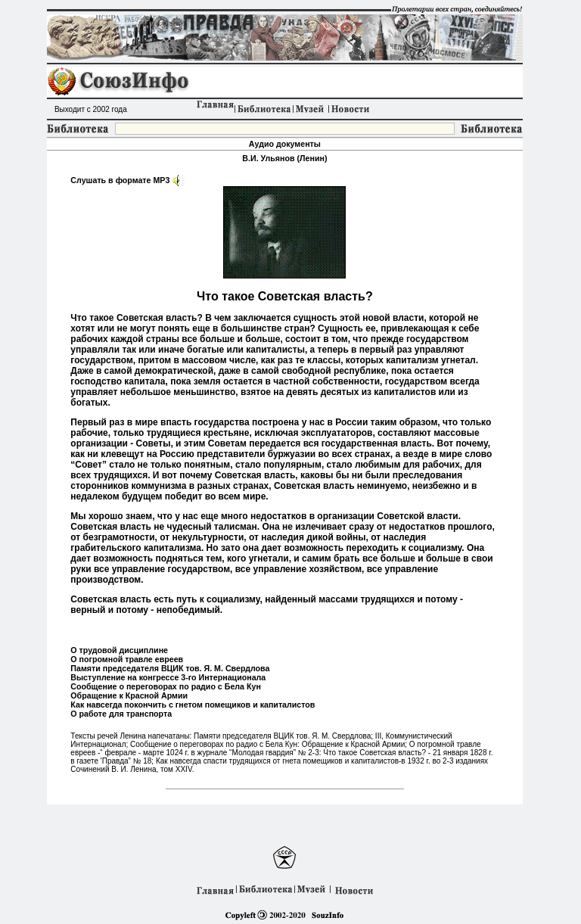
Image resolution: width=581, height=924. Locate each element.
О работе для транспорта (121, 714)
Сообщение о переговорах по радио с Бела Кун (166, 686)
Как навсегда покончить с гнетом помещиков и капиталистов (193, 705)
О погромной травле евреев (127, 659)
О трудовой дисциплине (119, 650)
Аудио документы (285, 144)
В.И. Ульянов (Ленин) (284, 158)
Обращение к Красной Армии (129, 695)
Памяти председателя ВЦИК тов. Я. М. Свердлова (170, 668)
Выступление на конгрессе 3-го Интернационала (168, 677)
